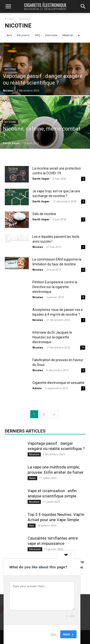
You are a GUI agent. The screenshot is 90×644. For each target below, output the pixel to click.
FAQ (37, 35)
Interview (51, 35)
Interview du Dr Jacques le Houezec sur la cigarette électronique (52, 337)
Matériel (68, 35)
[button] (8, 6)
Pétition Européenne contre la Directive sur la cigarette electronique (55, 287)
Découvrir (23, 35)
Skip (53, 634)
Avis (9, 35)
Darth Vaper (11, 143)
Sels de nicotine (44, 214)
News (32, 478)
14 (83, 348)
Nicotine (10, 69)
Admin (37, 388)
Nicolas (8, 90)
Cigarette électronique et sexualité (58, 383)
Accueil (10, 19)
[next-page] (54, 414)
